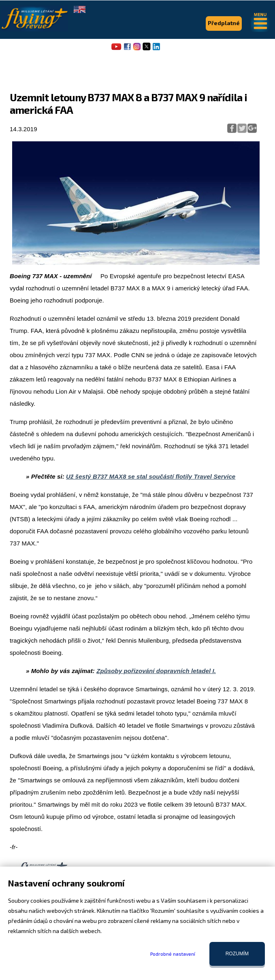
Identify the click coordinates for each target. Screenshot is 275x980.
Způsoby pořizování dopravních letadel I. (156, 671)
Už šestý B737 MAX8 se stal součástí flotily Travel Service (151, 476)
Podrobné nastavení (173, 954)
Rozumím (237, 954)
